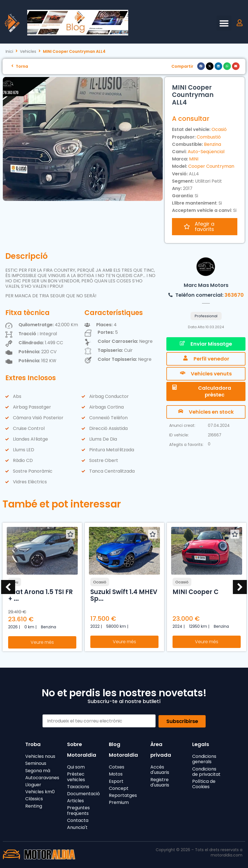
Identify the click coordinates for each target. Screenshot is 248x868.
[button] (224, 23)
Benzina (213, 144)
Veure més (42, 640)
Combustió (209, 137)
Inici (9, 52)
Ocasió (219, 129)
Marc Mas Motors (206, 283)
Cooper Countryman (211, 166)
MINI (194, 159)
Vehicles (28, 52)
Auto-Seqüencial (206, 152)
